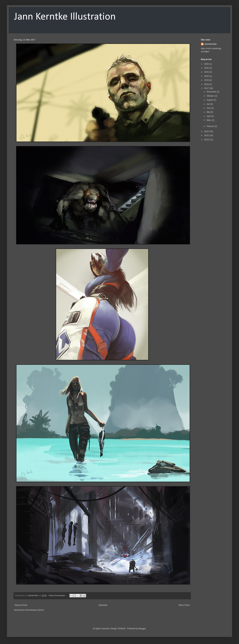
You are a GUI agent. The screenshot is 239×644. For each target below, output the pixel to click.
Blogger (142, 629)
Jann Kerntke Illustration (65, 17)
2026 (207, 64)
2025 (207, 68)
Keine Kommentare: (57, 595)
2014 (207, 140)
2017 (207, 88)
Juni (209, 108)
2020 (207, 76)
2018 (207, 84)
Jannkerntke (211, 44)
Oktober (211, 96)
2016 (207, 131)
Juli (208, 104)
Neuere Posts (21, 605)
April (209, 116)
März (209, 120)
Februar (211, 126)
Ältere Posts (184, 605)
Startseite (103, 605)
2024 (207, 72)
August (210, 100)
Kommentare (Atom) (34, 610)
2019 (207, 80)
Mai (209, 112)
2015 (207, 135)
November (212, 92)
